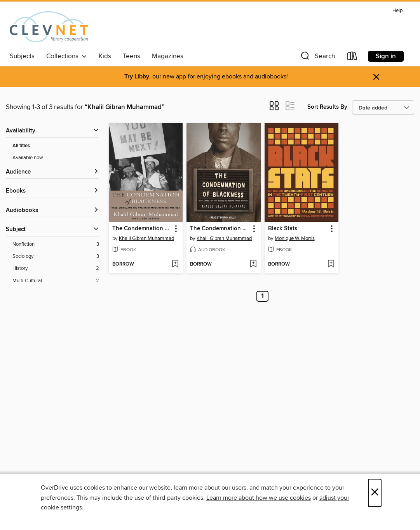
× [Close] (375, 493)
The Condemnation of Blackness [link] (142, 229)
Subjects (22, 56)
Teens (132, 56)
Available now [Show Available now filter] (28, 158)
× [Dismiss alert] (376, 77)
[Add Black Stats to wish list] (331, 264)
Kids (105, 56)
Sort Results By (327, 107)
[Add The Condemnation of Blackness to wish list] (175, 264)
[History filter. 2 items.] (56, 268)
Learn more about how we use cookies (259, 498)
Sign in (386, 56)
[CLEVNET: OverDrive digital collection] (49, 27)
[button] (317, 58)
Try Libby (137, 77)
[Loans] (352, 58)
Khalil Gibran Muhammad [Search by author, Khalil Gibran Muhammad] (146, 238)
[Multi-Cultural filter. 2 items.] (56, 281)
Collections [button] (67, 56)
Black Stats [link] (283, 229)
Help (397, 11)
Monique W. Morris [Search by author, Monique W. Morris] (295, 238)
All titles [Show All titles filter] (21, 146)
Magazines (168, 56)
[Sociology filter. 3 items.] (56, 256)
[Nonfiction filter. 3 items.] (56, 244)
